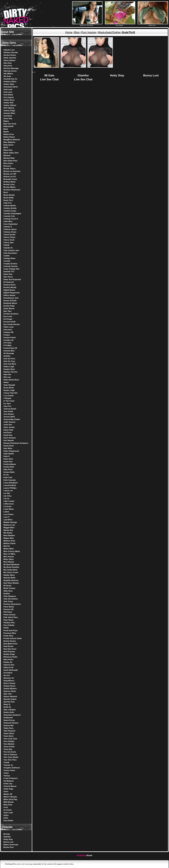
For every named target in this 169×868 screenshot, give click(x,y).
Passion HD (8, 609)
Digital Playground (11, 293)
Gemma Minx (9, 351)
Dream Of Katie (10, 301)
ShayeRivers (9, 681)
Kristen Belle (9, 472)
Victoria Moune (10, 786)
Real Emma (8, 646)
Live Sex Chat (49, 79)
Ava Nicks (8, 116)
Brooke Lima (9, 184)
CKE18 (6, 245)
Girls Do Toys (9, 361)
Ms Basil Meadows (11, 564)
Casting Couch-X (11, 219)
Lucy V (6, 517)
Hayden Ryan (9, 369)
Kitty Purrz (8, 469)
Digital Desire (9, 290)
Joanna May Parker (12, 419)
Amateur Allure (10, 81)
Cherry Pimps (9, 237)
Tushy (6, 773)
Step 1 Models (10, 710)
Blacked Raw (9, 158)
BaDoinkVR (8, 126)
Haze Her (7, 374)
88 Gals (7, 834)
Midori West (9, 549)
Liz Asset (7, 506)
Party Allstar (9, 607)
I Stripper (7, 398)
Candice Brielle (10, 208)
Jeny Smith (8, 411)
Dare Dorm (8, 277)
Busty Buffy (9, 198)
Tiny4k (6, 762)
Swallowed (8, 718)
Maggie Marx (9, 528)
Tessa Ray (8, 749)
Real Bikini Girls (10, 644)
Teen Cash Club (10, 739)
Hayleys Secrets (10, 372)
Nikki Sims (8, 591)
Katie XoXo (8, 459)
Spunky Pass (9, 702)
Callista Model (10, 206)
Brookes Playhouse (12, 190)
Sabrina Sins (9, 665)
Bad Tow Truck (10, 124)
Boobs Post (8, 847)
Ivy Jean (7, 403)
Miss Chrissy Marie (12, 551)
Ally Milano (8, 74)
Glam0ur (7, 837)
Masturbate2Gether (110, 32)
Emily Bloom (9, 308)
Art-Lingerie (9, 97)
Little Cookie (9, 501)
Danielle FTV (9, 272)
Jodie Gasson (9, 422)
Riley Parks (8, 659)
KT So (6, 475)
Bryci (6, 192)
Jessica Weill (9, 417)
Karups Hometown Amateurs (16, 443)
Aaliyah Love (9, 50)
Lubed (6, 512)
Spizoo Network (10, 696)
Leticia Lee (8, 491)
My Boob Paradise (11, 567)
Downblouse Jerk (11, 298)
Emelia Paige (9, 306)
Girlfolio (7, 356)
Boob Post (153, 25)
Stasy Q (7, 704)
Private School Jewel (12, 638)
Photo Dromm (9, 615)
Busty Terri (8, 200)
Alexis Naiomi (9, 60)
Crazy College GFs (11, 269)
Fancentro (8, 330)
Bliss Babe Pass (10, 161)
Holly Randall (9, 385)
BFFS (6, 147)
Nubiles (7, 594)
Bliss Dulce (8, 163)
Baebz (6, 132)
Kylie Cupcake (10, 480)
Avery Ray (8, 118)
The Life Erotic (10, 752)
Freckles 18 (8, 340)
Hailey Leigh (9, 367)
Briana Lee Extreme (12, 171)
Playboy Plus (9, 623)
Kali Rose (8, 433)
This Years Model (11, 757)
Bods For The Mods (87, 25)
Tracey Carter (9, 770)
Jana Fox (7, 406)
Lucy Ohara (8, 514)
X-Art (6, 807)
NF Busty (7, 586)
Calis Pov (8, 203)
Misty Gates (9, 559)
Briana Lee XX (10, 177)
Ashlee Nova (9, 100)
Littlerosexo (9, 504)
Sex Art (7, 675)
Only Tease (8, 601)
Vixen (6, 791)
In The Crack (9, 401)
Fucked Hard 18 (10, 348)
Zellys (6, 815)
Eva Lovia (8, 316)
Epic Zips (7, 311)
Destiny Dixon (9, 285)
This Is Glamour (10, 755)
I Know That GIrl (10, 393)
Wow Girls (8, 805)
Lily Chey (7, 496)
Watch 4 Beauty (10, 797)
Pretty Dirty (8, 636)
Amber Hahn (9, 84)
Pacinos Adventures (12, 604)
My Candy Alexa (10, 570)
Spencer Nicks (10, 691)
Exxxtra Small (9, 322)
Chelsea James (10, 229)
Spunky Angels (10, 699)
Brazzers (7, 166)
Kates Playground (11, 451)
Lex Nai (7, 493)
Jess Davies (9, 414)
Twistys (7, 776)
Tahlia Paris (8, 728)
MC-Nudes (8, 533)
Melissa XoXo (9, 541)
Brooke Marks (9, 187)
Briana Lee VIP (10, 174)
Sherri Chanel (9, 683)
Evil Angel (8, 319)
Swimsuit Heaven (11, 723)
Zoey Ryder (8, 820)
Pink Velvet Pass (11, 617)
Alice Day (8, 63)
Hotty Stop (8, 839)
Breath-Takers (9, 169)
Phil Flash (8, 612)
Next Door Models (11, 583)
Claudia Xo (8, 248)
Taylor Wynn (9, 733)
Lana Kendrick (10, 485)
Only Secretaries (11, 599)
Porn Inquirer (89, 32)
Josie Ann (8, 425)
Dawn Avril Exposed (12, 279)
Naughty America (11, 580)
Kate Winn (8, 448)
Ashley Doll (8, 103)
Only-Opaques (10, 596)
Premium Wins (10, 633)
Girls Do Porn (9, 359)
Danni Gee (8, 274)
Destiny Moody (10, 287)
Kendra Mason (10, 464)
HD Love (7, 377)
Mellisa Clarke (9, 543)
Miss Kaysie (9, 557)
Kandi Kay (8, 435)
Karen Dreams (10, 438)
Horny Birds (9, 388)
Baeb (6, 129)
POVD (6, 628)
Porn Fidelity (9, 625)
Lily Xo (6, 498)
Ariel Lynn (8, 92)
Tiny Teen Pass (10, 760)
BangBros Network (12, 140)
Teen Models (9, 744)
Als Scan (7, 76)
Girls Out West (10, 364)
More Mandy (9, 562)
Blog (77, 32)
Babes (6, 121)
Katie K (7, 456)
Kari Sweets (9, 440)
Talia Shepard (9, 731)
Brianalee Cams (10, 179)
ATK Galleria (9, 108)
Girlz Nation (120, 25)
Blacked (7, 155)
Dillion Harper (9, 295)
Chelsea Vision (10, 232)
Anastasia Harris (11, 87)
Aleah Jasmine (10, 58)
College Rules (9, 258)
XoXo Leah (8, 813)
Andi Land (8, 89)
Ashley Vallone (10, 105)
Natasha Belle (9, 578)
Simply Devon (9, 686)
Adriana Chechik (11, 52)
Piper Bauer (9, 620)
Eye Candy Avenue (12, 324)
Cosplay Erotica (10, 264)
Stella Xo (7, 707)
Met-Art (7, 546)
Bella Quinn (8, 145)
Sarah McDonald (11, 670)
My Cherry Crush (11, 572)
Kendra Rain (9, 467)
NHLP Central (9, 588)
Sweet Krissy (9, 720)
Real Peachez (9, 652)
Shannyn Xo (9, 678)
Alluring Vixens (10, 71)
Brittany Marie (9, 182)
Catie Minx (8, 221)
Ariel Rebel (8, 95)
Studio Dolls (9, 712)
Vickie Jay (8, 784)
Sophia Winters (10, 689)
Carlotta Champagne (12, 213)
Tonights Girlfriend (12, 768)
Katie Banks (9, 454)
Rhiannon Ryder (10, 657)
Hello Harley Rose (11, 380)
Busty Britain (9, 195)
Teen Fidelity (9, 741)
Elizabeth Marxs (10, 303)
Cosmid (7, 261)
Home (69, 32)
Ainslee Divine (10, 55)
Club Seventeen (10, 253)
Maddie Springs (10, 522)
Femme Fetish (10, 338)
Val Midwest (9, 781)
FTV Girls (7, 343)
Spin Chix (8, 694)
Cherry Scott (9, 240)
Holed (6, 382)
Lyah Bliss (8, 520)
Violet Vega (8, 789)
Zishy (6, 818)
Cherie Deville (9, 235)
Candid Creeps (10, 211)
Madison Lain (9, 525)
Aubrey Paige (9, 111)
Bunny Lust (8, 842)
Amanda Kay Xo (10, 79)
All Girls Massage (11, 68)
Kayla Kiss (8, 462)
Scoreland (8, 673)
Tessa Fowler (9, 747)
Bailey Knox (9, 134)
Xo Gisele (8, 810)
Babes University (11, 845)
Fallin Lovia (8, 327)
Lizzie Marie (9, 509)
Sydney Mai (8, 725)
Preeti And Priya (10, 630)
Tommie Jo (8, 765)
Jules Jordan (9, 427)
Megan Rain (9, 538)
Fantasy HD (8, 332)
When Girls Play (10, 799)
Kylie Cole (8, 477)
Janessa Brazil (10, 409)
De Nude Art (9, 282)
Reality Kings (9, 654)
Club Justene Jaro (11, 250)
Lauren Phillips (10, 488)
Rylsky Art (8, 662)
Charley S (8, 227)
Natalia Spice (9, 575)
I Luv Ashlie (8, 396)
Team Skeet (8, 736)
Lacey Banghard (11, 483)
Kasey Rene (9, 446)
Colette (7, 256)
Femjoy (7, 335)
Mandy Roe (8, 530)
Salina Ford (8, 667)
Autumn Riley (9, 113)
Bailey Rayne (9, 137)
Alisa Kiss (8, 66)
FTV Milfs (7, 345)
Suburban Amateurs (12, 715)
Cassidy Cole (9, 216)
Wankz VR (8, 794)
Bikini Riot (8, 150)
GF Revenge (9, 353)
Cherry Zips (8, 242)
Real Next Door (10, 649)
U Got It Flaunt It (11, 778)
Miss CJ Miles (9, 554)
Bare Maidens (9, 142)
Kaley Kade (8, 430)
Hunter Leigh (9, 390)
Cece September (11, 224)
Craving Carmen (10, 266)
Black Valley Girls (11, 153)
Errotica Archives (11, 314)
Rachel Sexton (10, 641)
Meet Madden (9, 535)
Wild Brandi (8, 802)
